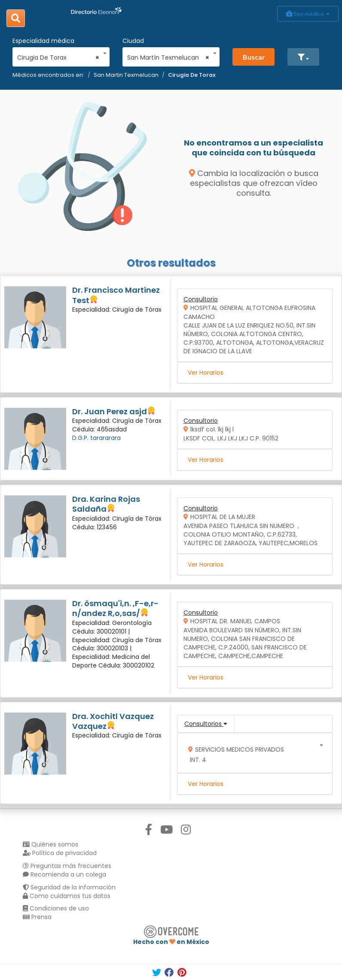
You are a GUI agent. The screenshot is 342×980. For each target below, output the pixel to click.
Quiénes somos (50, 844)
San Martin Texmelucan (126, 75)
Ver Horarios (206, 373)
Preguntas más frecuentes (67, 866)
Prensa (37, 917)
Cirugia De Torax (192, 75)
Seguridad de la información (69, 887)
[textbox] (252, 753)
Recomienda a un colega (64, 874)
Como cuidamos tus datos (67, 896)
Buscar (254, 57)
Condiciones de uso (56, 908)
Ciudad (133, 41)
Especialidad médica (43, 41)
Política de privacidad (60, 853)
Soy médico (308, 14)
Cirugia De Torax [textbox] (58, 58)
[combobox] (58, 55)
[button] (303, 57)
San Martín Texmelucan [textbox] (168, 58)
